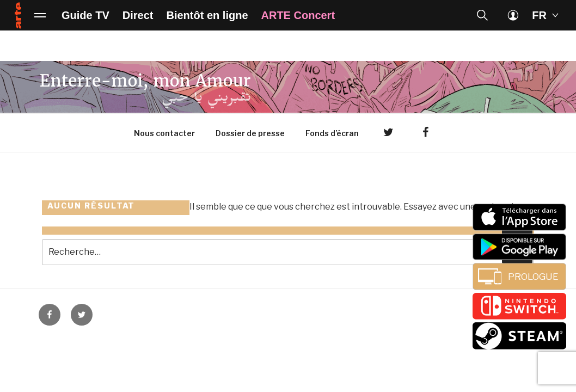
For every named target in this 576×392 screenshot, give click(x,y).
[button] (482, 15)
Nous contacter (164, 133)
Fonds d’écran (332, 133)
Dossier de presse (250, 133)
